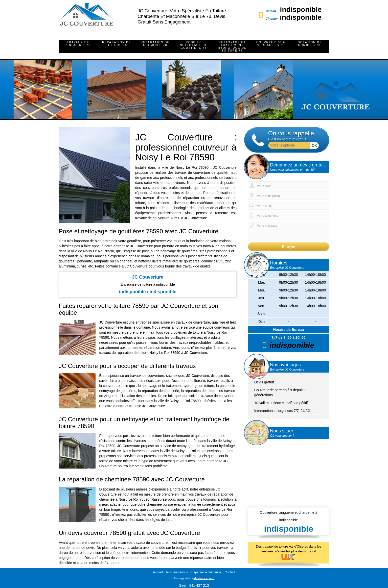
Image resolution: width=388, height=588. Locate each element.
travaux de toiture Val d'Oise (283, 546)
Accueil (158, 572)
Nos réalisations (177, 572)
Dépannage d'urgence (206, 572)
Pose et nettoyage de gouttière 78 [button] (194, 45)
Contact (230, 572)
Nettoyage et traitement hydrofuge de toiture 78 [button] (232, 46)
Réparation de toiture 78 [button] (117, 44)
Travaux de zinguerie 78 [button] (78, 44)
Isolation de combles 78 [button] (309, 44)
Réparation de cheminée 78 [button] (155, 44)
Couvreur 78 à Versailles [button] (271, 44)
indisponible (301, 9)
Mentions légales (204, 578)
